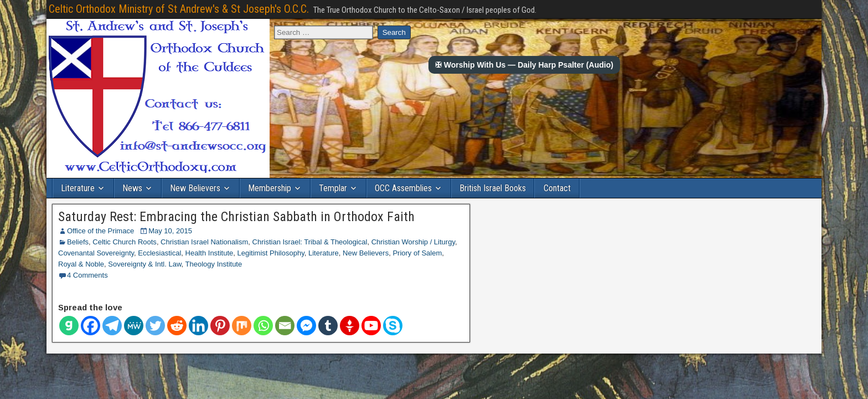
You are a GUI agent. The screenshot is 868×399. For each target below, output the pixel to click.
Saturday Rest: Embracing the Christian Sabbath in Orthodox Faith (236, 217)
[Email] (285, 326)
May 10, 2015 (170, 231)
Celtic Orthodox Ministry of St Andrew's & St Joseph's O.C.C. (179, 9)
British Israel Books (493, 188)
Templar (333, 188)
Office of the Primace (100, 231)
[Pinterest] (220, 326)
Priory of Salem (417, 253)
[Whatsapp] (263, 326)
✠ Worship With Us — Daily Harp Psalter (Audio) (524, 65)
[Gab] (69, 326)
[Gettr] (350, 326)
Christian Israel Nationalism (204, 242)
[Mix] (242, 326)
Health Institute (210, 253)
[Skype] (393, 326)
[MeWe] (134, 326)
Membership (270, 188)
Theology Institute (214, 264)
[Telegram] (112, 326)
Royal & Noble (81, 264)
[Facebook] (91, 326)
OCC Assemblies (403, 188)
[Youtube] (371, 326)
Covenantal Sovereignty (96, 253)
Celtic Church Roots (125, 242)
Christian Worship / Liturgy (413, 242)
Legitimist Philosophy (271, 253)
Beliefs (78, 242)
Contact (557, 188)
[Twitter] (155, 326)
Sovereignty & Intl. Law (144, 264)
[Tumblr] (328, 326)
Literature (78, 188)
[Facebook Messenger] (306, 326)
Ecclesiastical (159, 253)
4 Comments (87, 275)
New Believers (195, 188)
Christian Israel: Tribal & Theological (310, 242)
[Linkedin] (198, 326)
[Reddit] (177, 326)
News (132, 188)
